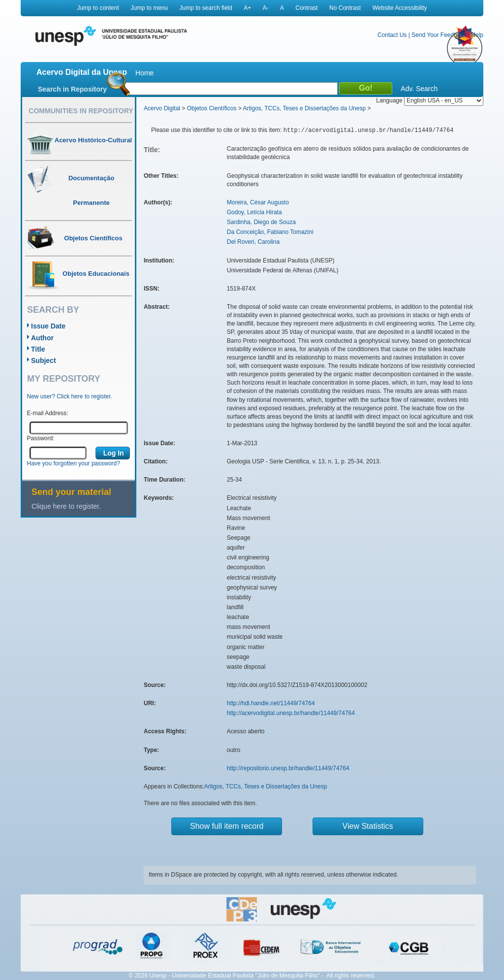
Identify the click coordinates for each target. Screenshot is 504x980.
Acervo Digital (162, 108)
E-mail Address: (48, 413)
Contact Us (392, 35)
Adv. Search (419, 89)
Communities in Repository (81, 111)
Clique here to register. (66, 506)
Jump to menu (149, 8)
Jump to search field (206, 8)
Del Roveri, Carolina (253, 242)
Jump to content (98, 8)
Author (42, 338)
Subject (44, 360)
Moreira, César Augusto (258, 202)
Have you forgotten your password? (74, 463)
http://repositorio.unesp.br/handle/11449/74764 (288, 768)
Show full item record (227, 826)
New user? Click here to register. (70, 396)
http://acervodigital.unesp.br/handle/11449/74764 (291, 713)
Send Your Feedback (439, 35)
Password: (41, 438)
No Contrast (345, 8)
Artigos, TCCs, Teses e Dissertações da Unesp (304, 108)
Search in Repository (72, 89)
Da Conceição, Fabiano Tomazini (270, 232)
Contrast (306, 8)
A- (266, 8)
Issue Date (48, 326)
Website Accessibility (399, 8)
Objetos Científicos (212, 108)
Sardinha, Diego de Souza (261, 222)
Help (477, 35)
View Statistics (368, 826)
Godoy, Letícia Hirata (254, 212)
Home (144, 73)
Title (38, 349)
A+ (247, 8)
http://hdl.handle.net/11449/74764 (271, 703)
